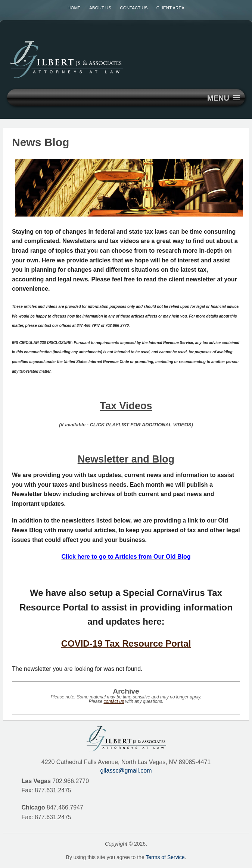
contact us (114, 701)
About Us (100, 8)
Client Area (170, 8)
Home (74, 8)
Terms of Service (165, 857)
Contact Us (134, 8)
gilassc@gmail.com (126, 771)
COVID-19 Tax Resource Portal (126, 643)
